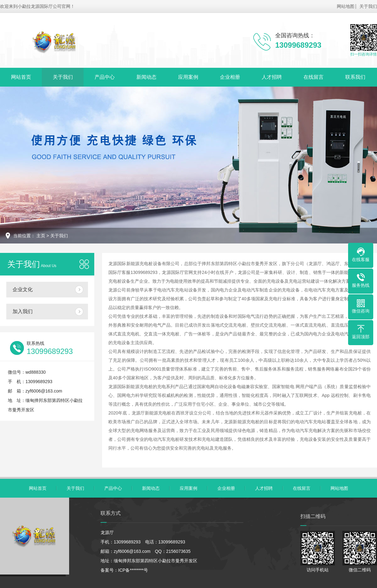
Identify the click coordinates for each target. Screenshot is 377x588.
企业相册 (230, 77)
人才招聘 (272, 77)
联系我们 (355, 77)
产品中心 (105, 77)
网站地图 (346, 6)
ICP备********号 (133, 570)
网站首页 (21, 77)
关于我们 (368, 6)
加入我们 (23, 311)
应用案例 (188, 77)
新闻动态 (146, 77)
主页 (41, 236)
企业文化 (23, 289)
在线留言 (314, 77)
